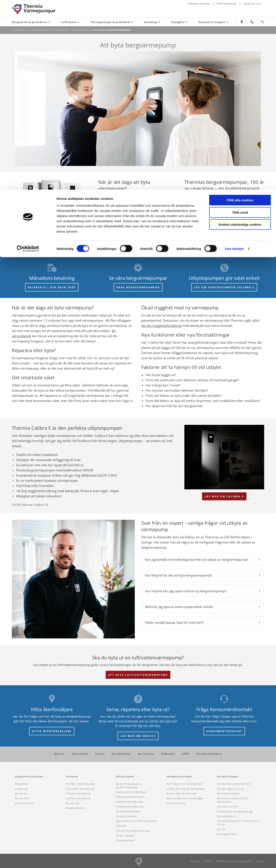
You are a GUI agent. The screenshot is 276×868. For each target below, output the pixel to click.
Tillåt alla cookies (240, 10)
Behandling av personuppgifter (234, 861)
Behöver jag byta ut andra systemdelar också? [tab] (179, 607)
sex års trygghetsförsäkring (161, 326)
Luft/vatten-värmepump (80, 789)
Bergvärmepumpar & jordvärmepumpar (129, 785)
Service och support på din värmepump (233, 800)
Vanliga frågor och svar (231, 789)
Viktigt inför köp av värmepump (186, 789)
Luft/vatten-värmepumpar (132, 792)
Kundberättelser (25, 803)
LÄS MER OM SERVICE (138, 736)
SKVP (185, 754)
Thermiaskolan (121, 754)
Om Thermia (146, 754)
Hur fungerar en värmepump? (184, 784)
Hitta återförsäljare (228, 793)
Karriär (100, 754)
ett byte (137, 217)
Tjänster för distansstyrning (133, 831)
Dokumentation (125, 840)
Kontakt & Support (228, 777)
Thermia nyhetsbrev (209, 754)
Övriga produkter (126, 816)
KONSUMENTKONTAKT (224, 731)
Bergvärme (22, 784)
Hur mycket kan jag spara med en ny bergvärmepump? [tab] (186, 591)
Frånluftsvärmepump (78, 793)
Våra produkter (242, 212)
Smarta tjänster (125, 836)
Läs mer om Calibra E (224, 496)
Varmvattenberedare (128, 811)
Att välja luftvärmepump (80, 784)
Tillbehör (121, 826)
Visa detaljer (234, 59)
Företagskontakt (227, 834)
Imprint (260, 861)
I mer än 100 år (233, 196)
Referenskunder (176, 803)
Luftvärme (72, 777)
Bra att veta (22, 798)
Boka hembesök (153, 230)
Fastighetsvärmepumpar (130, 806)
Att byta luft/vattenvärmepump (138, 675)
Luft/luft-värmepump (78, 798)
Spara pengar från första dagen (185, 798)
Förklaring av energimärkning (235, 811)
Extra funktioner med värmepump (136, 821)
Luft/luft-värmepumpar (130, 802)
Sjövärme (21, 793)
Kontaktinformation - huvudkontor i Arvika (239, 822)
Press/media (80, 754)
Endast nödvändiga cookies (240, 35)
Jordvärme (21, 789)
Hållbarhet (168, 754)
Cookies (208, 861)
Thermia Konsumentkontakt (234, 784)
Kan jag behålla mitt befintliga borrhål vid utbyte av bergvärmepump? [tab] (196, 559)
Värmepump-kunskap (179, 777)
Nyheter (59, 754)
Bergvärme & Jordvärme (29, 777)
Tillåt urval (240, 23)
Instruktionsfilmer (228, 806)
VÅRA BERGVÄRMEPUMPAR (138, 287)
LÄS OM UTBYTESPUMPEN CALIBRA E (224, 287)
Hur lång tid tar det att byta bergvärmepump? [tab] (179, 575)
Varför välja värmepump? (182, 793)
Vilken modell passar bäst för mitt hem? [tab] (174, 622)
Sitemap (195, 861)
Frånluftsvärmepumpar (130, 797)
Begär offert (121, 230)
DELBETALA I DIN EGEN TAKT (52, 287)
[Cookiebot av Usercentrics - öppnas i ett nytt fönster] (28, 59)
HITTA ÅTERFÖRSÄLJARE (52, 731)
